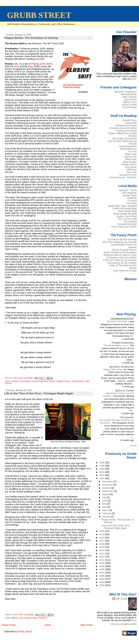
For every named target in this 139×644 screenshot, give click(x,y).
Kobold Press (130, 120)
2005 (102, 579)
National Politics (31, 618)
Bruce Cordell (130, 105)
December (108, 481)
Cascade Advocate (127, 224)
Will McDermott (129, 94)
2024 (102, 469)
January (107, 517)
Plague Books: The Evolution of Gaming (31, 38)
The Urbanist (130, 221)
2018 (102, 538)
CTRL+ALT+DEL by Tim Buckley (120, 260)
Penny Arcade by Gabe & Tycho (120, 255)
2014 (102, 550)
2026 (102, 463)
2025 (102, 466)
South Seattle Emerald (125, 214)
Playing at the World (42, 64)
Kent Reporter (129, 193)
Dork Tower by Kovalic (125, 271)
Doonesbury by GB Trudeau (122, 263)
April (105, 507)
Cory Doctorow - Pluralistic (123, 177)
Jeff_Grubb (122, 599)
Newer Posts (9, 625)
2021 (102, 478)
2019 (102, 534)
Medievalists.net (128, 149)
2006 (102, 576)
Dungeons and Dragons (21, 381)
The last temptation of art (116, 345)
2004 (102, 582)
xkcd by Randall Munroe (124, 250)
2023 (102, 472)
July (104, 497)
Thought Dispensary (123, 343)
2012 (102, 557)
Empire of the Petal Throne (43, 381)
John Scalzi (131, 167)
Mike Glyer (131, 159)
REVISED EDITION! (117, 322)
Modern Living (17, 618)
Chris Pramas (130, 107)
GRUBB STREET (39, 15)
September (108, 491)
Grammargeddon (128, 146)
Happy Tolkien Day (113, 369)
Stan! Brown (130, 100)
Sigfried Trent (130, 102)
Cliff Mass (132, 170)
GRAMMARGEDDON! (122, 319)
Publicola (132, 198)
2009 (102, 566)
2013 (102, 554)
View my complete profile (124, 624)
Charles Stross (129, 164)
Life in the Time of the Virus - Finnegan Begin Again (39, 393)
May (105, 504)
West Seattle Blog (127, 211)
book (17, 66)
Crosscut (132, 201)
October (107, 488)
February (107, 513)
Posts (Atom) (25, 631)
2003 (102, 585)
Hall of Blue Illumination (125, 138)
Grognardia (131, 123)
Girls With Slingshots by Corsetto (120, 242)
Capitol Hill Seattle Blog (125, 208)
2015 (102, 547)
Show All (133, 446)
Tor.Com (132, 151)
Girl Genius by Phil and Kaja (122, 239)
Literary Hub (130, 157)
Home (48, 625)
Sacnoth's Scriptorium (125, 92)
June (105, 501)
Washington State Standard (122, 206)
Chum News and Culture (124, 227)
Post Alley (132, 203)
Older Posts (86, 625)
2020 (102, 531)
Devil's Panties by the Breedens (120, 252)
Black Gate (131, 154)
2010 (102, 563)
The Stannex (127, 417)
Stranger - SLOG (128, 190)
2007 (102, 573)
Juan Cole (131, 172)
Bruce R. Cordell (125, 391)
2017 (102, 541)
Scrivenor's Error (128, 175)
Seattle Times (130, 195)
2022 (102, 475)
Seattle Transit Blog (127, 216)
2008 (102, 569)
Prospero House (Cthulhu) (123, 128)
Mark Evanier (130, 162)
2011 (102, 560)
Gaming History (78, 381)
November (108, 485)
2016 (102, 544)
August (106, 494)
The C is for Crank (127, 219)
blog (30, 66)
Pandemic (43, 618)
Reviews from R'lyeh (126, 125)
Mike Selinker (130, 97)
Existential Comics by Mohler (122, 258)
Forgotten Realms (63, 381)
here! (134, 79)
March (106, 510)
